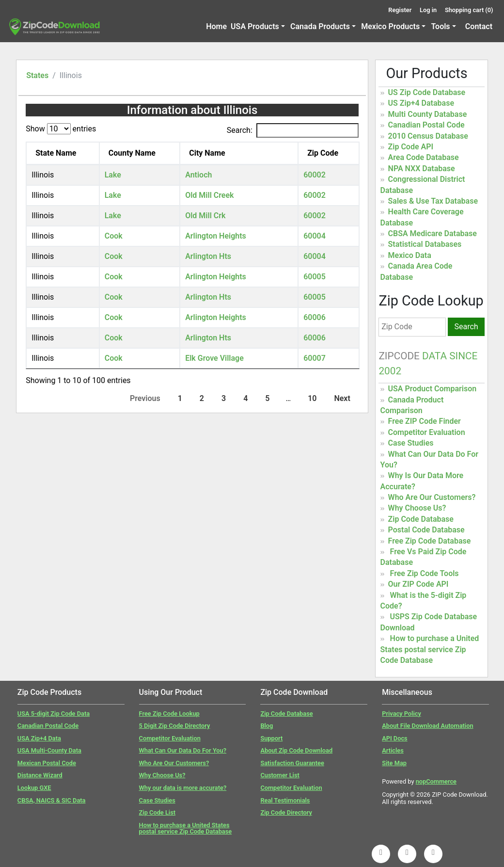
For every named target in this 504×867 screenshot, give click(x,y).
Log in (428, 10)
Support (271, 738)
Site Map (394, 763)
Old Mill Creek (209, 195)
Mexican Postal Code (47, 763)
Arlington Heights (216, 236)
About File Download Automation (427, 726)
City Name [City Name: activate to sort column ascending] (207, 153)
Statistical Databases (425, 244)
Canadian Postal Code (426, 125)
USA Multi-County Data (49, 750)
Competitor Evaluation (427, 432)
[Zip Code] (412, 327)
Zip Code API (411, 147)
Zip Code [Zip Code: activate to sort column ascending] (323, 153)
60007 (315, 358)
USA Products (255, 26)
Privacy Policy (402, 714)
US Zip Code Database (427, 92)
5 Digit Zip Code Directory (175, 726)
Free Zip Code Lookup (169, 714)
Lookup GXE (34, 788)
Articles (393, 750)
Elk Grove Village (214, 358)
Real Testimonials (285, 800)
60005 (315, 277)
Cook (114, 236)
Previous (145, 398)
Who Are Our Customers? (432, 497)
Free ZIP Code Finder (425, 421)
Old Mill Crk (205, 216)
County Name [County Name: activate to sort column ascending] (132, 153)
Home (216, 26)
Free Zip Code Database (430, 541)
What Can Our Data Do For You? (183, 750)
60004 (315, 236)
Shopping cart (469, 10)
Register (400, 10)
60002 (315, 175)
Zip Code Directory (286, 812)
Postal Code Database (426, 530)
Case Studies (411, 443)
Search (466, 327)
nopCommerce (436, 781)
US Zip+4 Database (421, 103)
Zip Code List (157, 812)
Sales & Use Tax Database (433, 201)
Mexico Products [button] (390, 26)
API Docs (394, 738)
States (37, 75)
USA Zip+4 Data (39, 738)
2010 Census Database (428, 136)
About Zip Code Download (296, 750)
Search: (293, 130)
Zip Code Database (421, 519)
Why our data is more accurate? (183, 788)
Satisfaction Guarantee (292, 763)
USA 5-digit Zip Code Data (54, 714)
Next (342, 398)
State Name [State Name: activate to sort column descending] (56, 153)
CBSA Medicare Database (433, 233)
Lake (113, 175)
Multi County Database (428, 114)
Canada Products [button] (320, 26)
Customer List (280, 775)
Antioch (198, 175)
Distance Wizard (40, 775)
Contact (479, 26)
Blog (267, 726)
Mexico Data (410, 255)
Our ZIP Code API (418, 584)
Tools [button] (440, 26)
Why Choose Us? (417, 508)
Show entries (61, 129)
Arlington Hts (208, 256)
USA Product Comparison (433, 389)
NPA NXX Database (422, 169)
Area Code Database (424, 157)
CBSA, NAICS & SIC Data (52, 800)
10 (312, 398)
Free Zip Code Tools (425, 573)
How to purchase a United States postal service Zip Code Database (430, 649)
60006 (315, 317)
